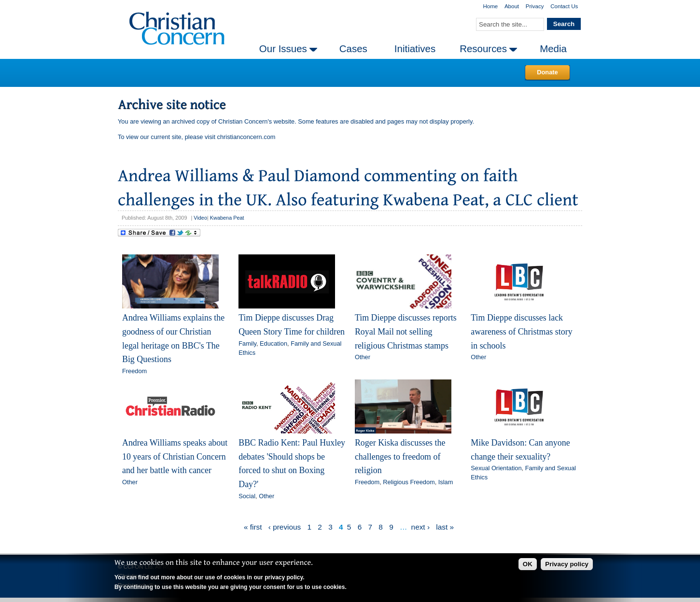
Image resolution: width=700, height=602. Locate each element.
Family (247, 343)
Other (363, 357)
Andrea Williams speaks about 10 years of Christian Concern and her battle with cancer (175, 456)
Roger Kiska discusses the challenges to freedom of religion (400, 456)
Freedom (134, 371)
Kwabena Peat (227, 218)
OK (528, 564)
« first (253, 527)
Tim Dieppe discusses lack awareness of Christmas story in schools (521, 331)
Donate (547, 72)
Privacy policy (567, 564)
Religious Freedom (409, 482)
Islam (446, 482)
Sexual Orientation (496, 468)
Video (200, 218)
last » (445, 527)
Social (247, 496)
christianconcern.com (246, 137)
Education (273, 343)
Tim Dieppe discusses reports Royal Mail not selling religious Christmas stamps (406, 331)
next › (420, 527)
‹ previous (285, 527)
